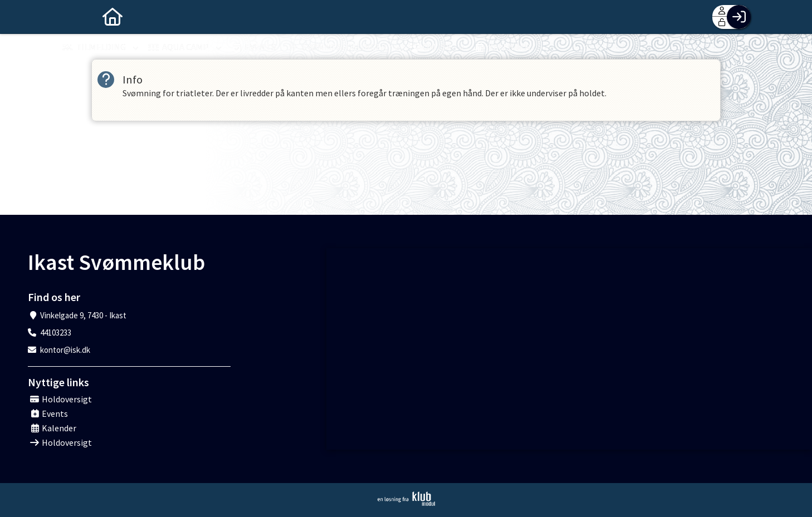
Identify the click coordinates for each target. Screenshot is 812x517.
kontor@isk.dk (65, 350)
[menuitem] (72, 17)
